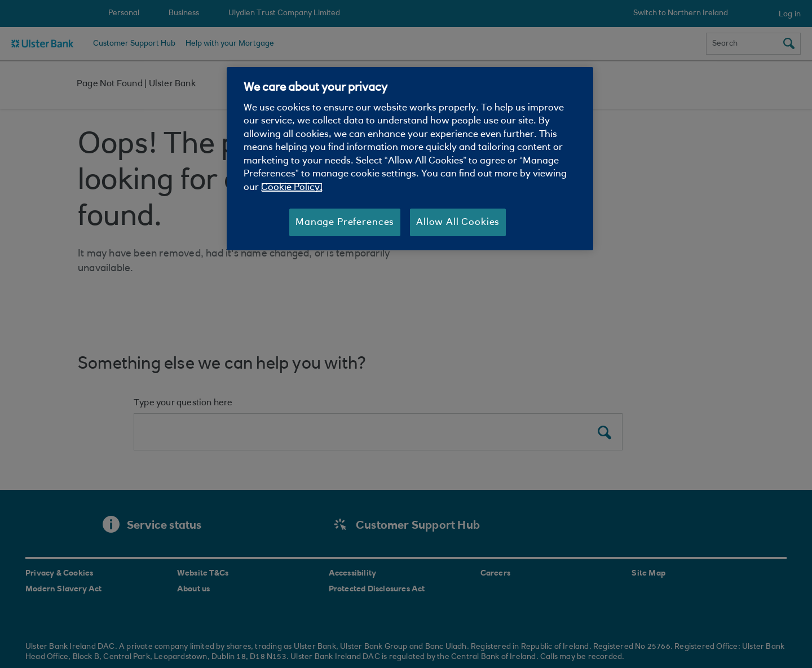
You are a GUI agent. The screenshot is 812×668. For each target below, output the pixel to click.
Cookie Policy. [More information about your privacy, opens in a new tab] (292, 187)
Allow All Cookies (458, 222)
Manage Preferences (345, 222)
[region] (410, 159)
